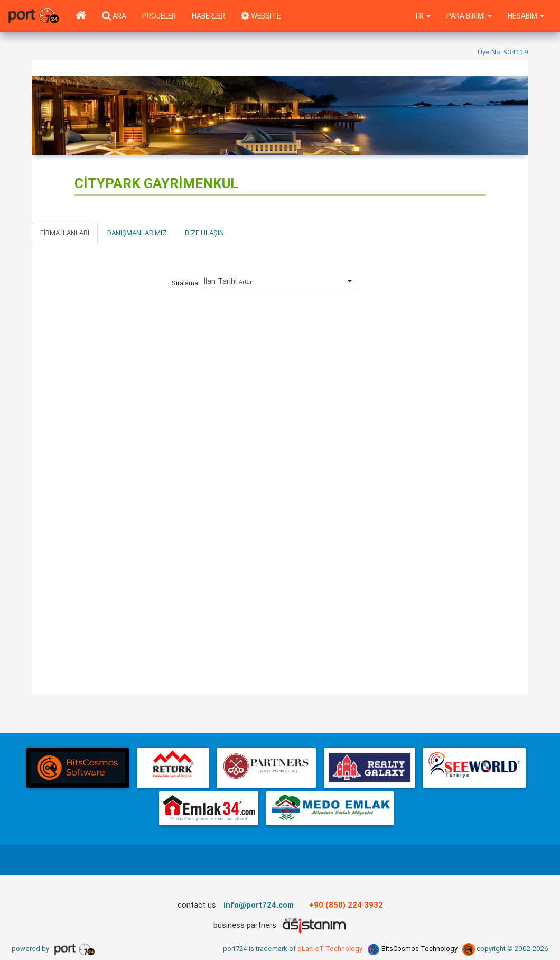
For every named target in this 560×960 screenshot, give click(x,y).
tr (422, 16)
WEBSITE (261, 16)
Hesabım (526, 16)
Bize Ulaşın (204, 233)
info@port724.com (259, 905)
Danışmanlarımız (137, 233)
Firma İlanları (65, 233)
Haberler (208, 16)
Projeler (159, 16)
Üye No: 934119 (503, 52)
